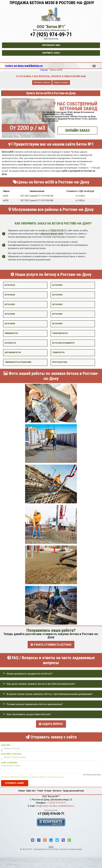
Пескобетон (10, 343)
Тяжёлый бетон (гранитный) (18, 362)
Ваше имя (6, 744)
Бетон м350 (57, 285)
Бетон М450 (57, 314)
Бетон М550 (57, 324)
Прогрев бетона (60, 362)
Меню (94, 65)
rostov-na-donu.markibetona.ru (24, 66)
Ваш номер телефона (11, 753)
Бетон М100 (10, 285)
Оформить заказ (51, 53)
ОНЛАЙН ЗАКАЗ (77, 130)
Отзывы (48, 790)
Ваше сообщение (9, 762)
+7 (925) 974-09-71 (51, 34)
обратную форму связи (52, 234)
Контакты (57, 790)
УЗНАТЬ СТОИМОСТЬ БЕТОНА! (51, 645)
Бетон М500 (10, 324)
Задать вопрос (61, 82)
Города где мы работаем (73, 790)
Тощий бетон (58, 353)
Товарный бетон (60, 333)
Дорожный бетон (13, 353)
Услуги (40, 790)
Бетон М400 (10, 314)
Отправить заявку (15, 782)
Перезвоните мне (51, 45)
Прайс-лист (31, 790)
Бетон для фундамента (63, 343)
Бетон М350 (57, 304)
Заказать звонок (42, 82)
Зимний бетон (11, 333)
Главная (22, 790)
